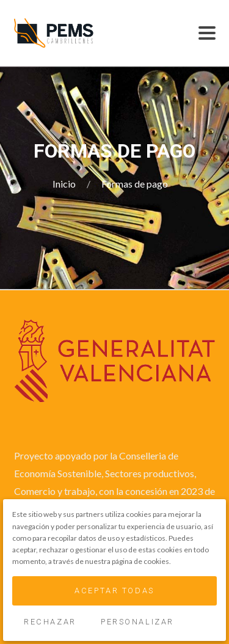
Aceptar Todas (114, 591)
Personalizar (137, 622)
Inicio (65, 184)
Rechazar (50, 622)
